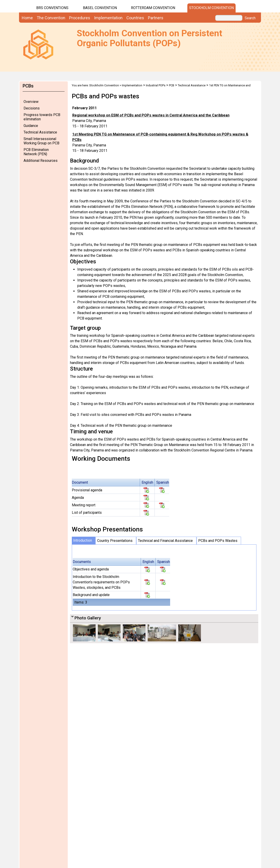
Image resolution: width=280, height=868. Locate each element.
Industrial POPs (156, 85)
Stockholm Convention (211, 8)
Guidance (31, 126)
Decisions (32, 108)
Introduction (83, 540)
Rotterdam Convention (153, 8)
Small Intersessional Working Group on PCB (41, 141)
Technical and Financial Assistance (165, 541)
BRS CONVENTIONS (52, 8)
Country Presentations (115, 541)
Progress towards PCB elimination (42, 117)
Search (250, 18)
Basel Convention (100, 8)
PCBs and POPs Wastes (218, 541)
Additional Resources (41, 161)
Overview (31, 102)
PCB (172, 85)
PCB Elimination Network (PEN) (36, 152)
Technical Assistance (40, 132)
